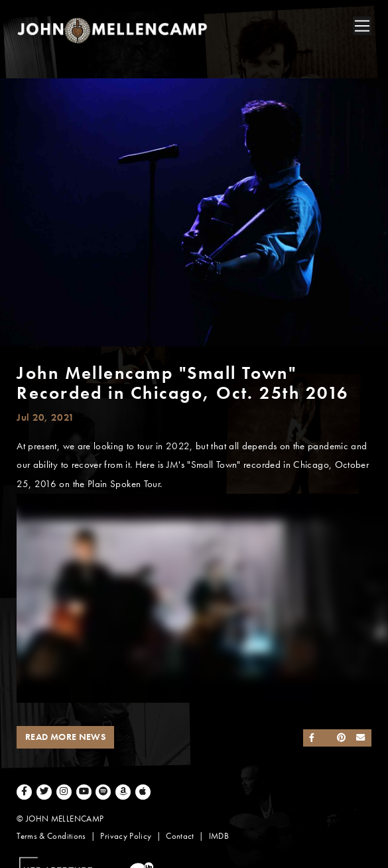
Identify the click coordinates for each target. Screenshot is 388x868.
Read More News (65, 737)
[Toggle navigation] (362, 26)
